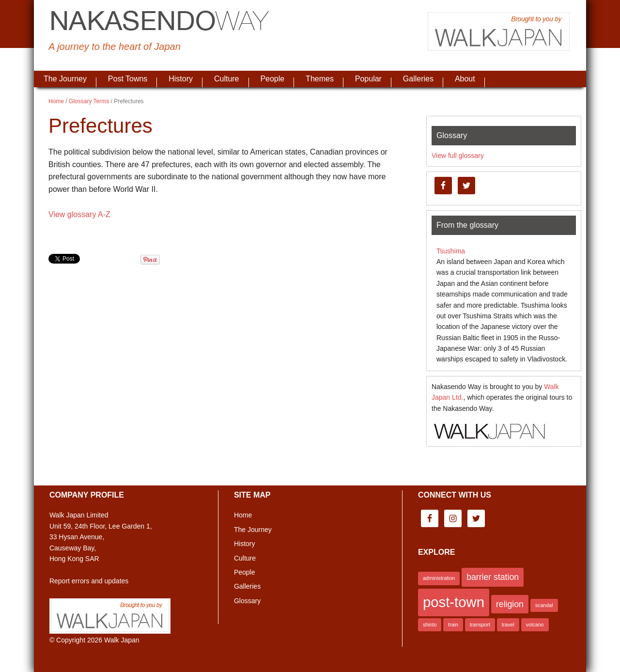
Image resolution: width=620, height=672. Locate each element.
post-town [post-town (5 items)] (454, 602)
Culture (245, 558)
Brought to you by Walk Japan (499, 32)
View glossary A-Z (79, 214)
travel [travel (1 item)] (508, 625)
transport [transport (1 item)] (480, 625)
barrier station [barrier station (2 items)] (493, 577)
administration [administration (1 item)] (439, 578)
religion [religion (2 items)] (510, 604)
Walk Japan (122, 640)
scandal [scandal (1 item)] (544, 605)
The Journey (253, 530)
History (245, 544)
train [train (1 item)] (453, 625)
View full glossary (458, 156)
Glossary (247, 601)
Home (243, 515)
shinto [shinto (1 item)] (430, 625)
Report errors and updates (89, 581)
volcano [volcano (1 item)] (535, 625)
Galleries (247, 586)
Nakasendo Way (160, 22)
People (245, 572)
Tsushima (451, 251)
